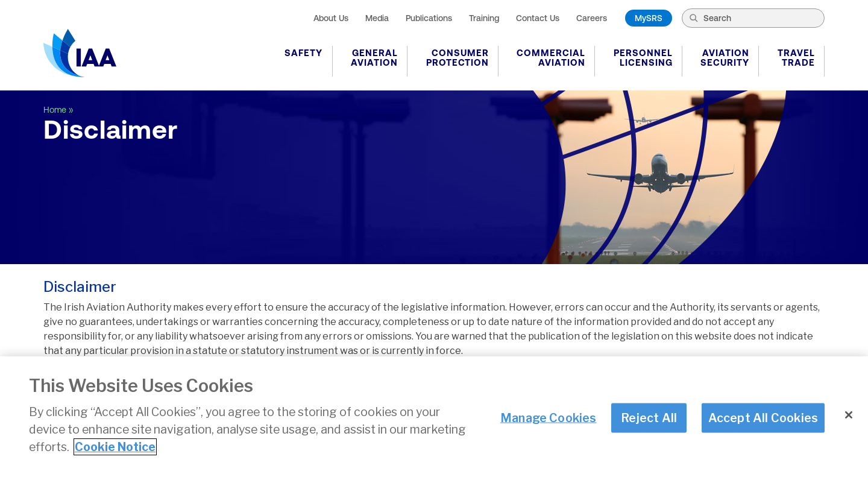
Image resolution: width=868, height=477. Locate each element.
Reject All (649, 417)
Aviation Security (725, 58)
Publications (429, 18)
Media (377, 18)
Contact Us (538, 18)
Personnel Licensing (643, 58)
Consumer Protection (458, 58)
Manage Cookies (549, 417)
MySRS (649, 18)
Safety (303, 53)
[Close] (849, 415)
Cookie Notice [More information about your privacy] (115, 447)
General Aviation (374, 58)
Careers (592, 18)
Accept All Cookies (763, 417)
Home (55, 110)
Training (484, 18)
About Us (331, 18)
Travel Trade (796, 58)
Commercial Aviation (551, 58)
